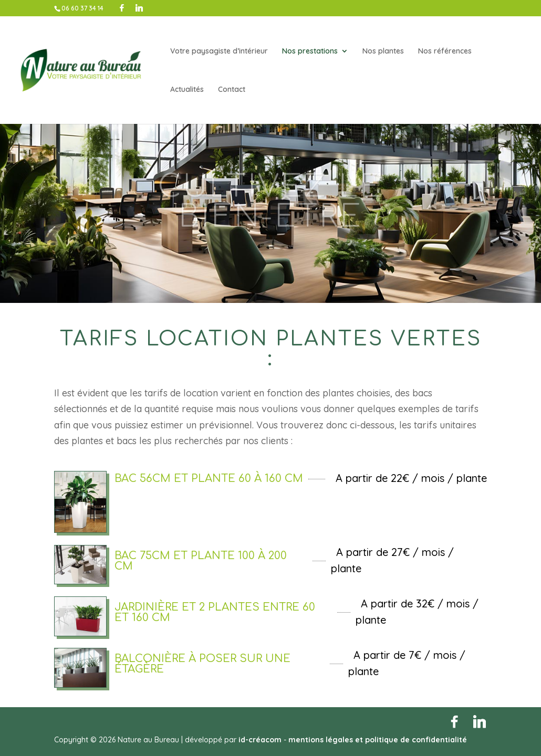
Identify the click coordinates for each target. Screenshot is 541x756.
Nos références (445, 51)
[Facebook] (122, 8)
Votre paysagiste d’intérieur (219, 51)
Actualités (187, 90)
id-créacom (260, 740)
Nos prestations (310, 51)
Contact (232, 90)
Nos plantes (383, 51)
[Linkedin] (139, 8)
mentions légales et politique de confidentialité (378, 740)
